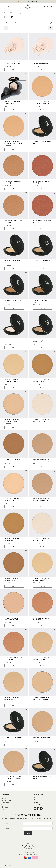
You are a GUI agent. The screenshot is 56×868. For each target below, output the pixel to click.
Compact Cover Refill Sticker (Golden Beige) (41, 103)
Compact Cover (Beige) (41, 260)
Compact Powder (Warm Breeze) (42, 778)
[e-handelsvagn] (45, 6)
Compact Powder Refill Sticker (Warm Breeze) (41, 738)
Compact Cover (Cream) (13, 737)
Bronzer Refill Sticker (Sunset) (41, 182)
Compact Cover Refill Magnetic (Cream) (12, 420)
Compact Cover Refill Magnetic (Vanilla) (12, 381)
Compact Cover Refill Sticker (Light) (41, 539)
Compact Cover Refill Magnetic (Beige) (41, 659)
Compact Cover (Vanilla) (14, 260)
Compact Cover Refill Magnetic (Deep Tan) (12, 460)
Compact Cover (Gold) (13, 300)
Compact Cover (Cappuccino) (39, 341)
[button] (26, 34)
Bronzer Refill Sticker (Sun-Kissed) (41, 619)
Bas (19, 13)
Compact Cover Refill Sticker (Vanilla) (41, 579)
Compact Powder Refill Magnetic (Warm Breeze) (13, 778)
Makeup (13, 13)
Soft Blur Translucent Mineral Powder (13, 103)
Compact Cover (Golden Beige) (42, 142)
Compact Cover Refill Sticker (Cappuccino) (41, 500)
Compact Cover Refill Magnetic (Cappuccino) (42, 460)
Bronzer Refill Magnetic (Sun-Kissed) (13, 659)
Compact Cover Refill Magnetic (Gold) (41, 381)
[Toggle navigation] (5, 6)
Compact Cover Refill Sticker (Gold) (12, 539)
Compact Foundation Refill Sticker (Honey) (41, 698)
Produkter (7, 13)
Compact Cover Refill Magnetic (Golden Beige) (14, 142)
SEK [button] (14, 865)
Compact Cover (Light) (13, 340)
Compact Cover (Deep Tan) (41, 301)
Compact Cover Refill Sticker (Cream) (12, 500)
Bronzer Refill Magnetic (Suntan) (13, 222)
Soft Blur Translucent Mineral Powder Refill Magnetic (41, 64)
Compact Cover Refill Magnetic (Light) (41, 420)
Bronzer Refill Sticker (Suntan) (12, 182)
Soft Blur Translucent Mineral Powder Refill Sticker (13, 64)
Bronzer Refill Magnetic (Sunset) (42, 222)
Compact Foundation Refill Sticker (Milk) (12, 619)
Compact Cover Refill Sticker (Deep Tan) (12, 579)
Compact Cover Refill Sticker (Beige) (12, 698)
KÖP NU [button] (14, 70)
